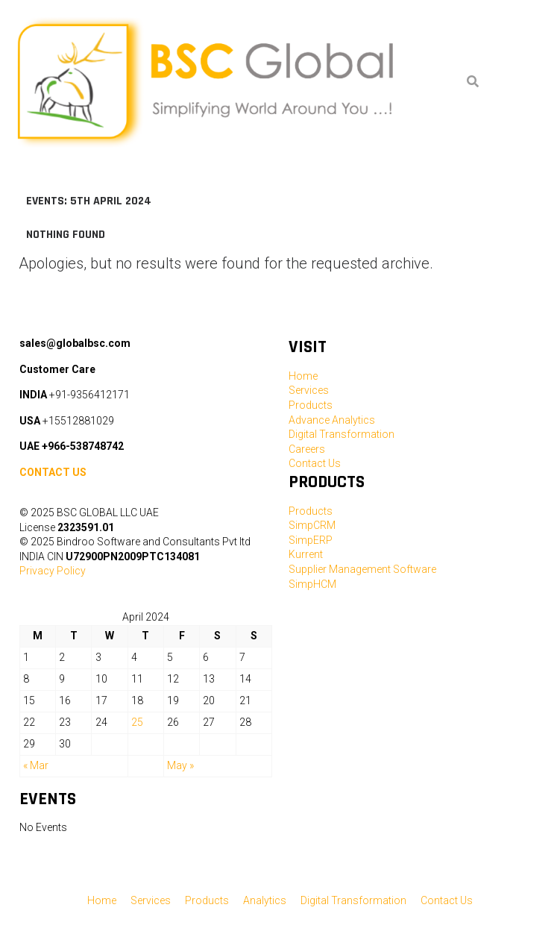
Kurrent (306, 554)
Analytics (265, 900)
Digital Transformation (342, 434)
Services (309, 390)
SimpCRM (312, 525)
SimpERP (311, 540)
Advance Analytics (332, 420)
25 (137, 722)
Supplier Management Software (362, 569)
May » (180, 765)
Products (311, 405)
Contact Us (315, 463)
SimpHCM (312, 584)
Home (303, 376)
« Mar (36, 765)
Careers (307, 449)
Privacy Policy (53, 571)
